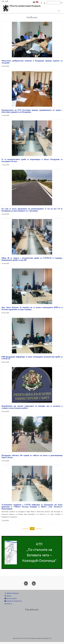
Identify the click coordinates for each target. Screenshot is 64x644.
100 (32, 529)
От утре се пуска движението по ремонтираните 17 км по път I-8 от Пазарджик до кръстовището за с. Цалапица (32, 210)
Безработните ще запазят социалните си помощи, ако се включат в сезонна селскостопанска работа (32, 407)
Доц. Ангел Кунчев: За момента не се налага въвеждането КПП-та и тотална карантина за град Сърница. (32, 308)
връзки (8, 596)
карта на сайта (11, 598)
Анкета (8, 604)
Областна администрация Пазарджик (21, 6)
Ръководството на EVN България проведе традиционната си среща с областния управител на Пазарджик (32, 111)
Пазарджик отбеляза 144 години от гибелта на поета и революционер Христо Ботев (32, 456)
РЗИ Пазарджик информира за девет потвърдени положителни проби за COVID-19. (32, 358)
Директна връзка (12, 593)
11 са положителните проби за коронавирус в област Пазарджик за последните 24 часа (32, 160)
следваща (39, 529)
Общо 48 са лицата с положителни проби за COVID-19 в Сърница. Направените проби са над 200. (32, 259)
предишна (26, 529)
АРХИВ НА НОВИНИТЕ (13, 601)
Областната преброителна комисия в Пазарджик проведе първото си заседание (32, 62)
